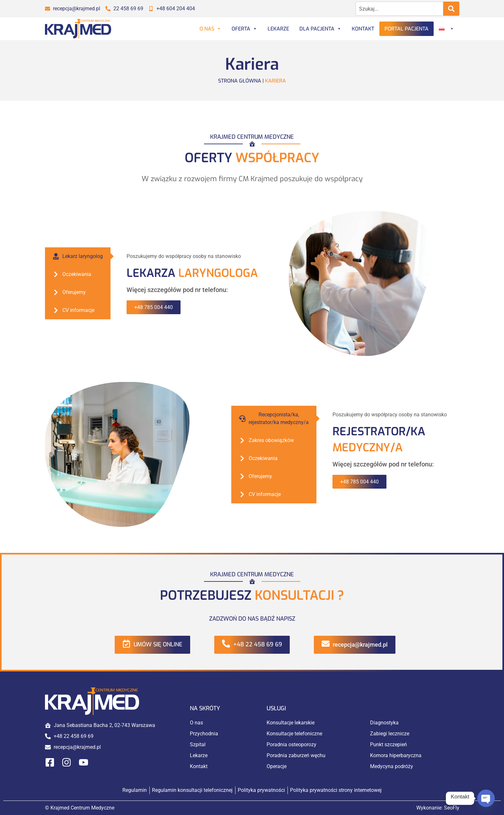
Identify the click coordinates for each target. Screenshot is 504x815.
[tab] (78, 256)
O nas (210, 29)
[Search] (451, 9)
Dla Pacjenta (320, 29)
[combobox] (399, 9)
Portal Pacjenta (407, 29)
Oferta (244, 29)
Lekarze (278, 29)
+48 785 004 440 (154, 307)
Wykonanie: (438, 808)
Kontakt (363, 29)
